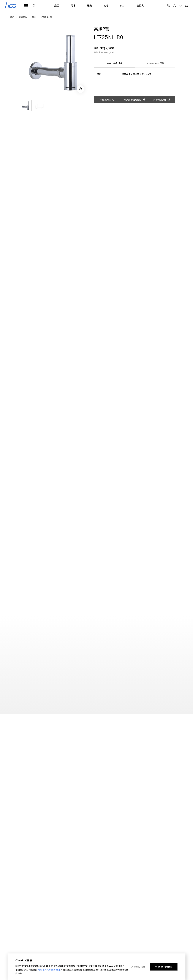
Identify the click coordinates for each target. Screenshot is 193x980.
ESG (123, 6)
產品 (57, 6)
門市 (73, 6)
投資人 (140, 6)
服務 (90, 6)
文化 (106, 6)
